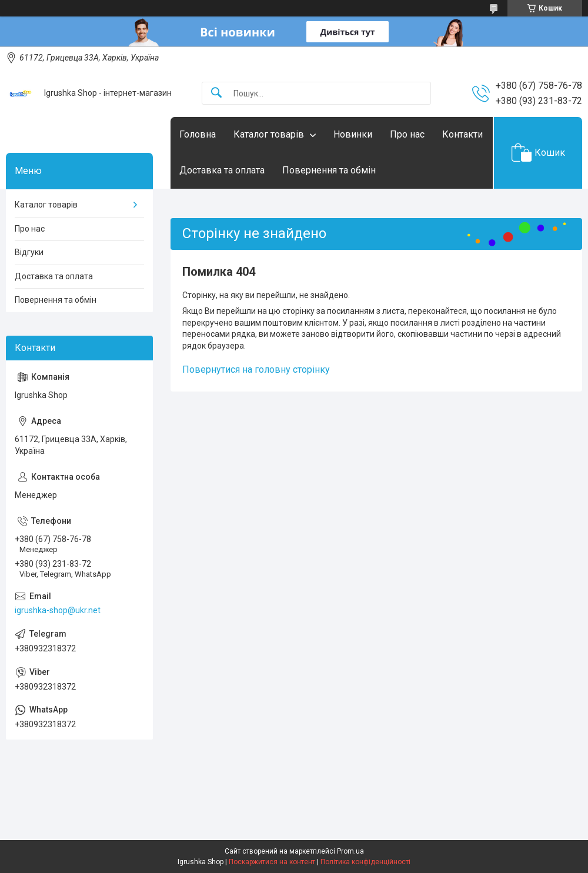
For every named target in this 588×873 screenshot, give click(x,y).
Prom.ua (350, 851)
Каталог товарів (269, 134)
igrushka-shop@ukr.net (58, 610)
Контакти (462, 134)
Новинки (353, 134)
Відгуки (29, 252)
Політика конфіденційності (365, 862)
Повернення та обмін (329, 170)
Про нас (407, 134)
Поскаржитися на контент (272, 862)
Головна (198, 134)
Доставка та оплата (222, 170)
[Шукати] (216, 93)
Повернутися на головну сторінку (256, 369)
